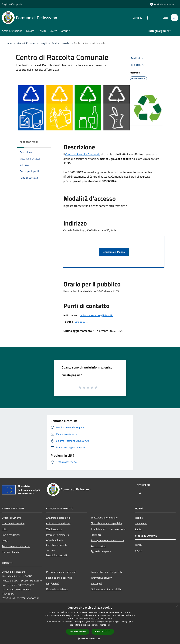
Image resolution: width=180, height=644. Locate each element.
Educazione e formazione (104, 518)
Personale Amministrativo (16, 546)
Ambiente (96, 535)
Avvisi (138, 529)
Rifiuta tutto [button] (103, 631)
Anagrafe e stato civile (58, 518)
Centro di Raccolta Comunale (83, 154)
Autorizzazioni (98, 546)
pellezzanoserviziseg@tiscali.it (96, 315)
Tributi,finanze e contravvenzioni (108, 529)
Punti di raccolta (61, 43)
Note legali (97, 583)
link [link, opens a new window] (108, 625)
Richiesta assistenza (57, 589)
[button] (90, 639)
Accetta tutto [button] (78, 632)
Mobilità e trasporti (57, 555)
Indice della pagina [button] (29, 142)
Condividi (138, 58)
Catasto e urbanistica (58, 545)
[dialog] (90, 623)
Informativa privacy (101, 578)
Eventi (139, 551)
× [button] (176, 606)
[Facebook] (146, 18)
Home (9, 43)
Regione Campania (12, 4)
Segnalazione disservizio (59, 578)
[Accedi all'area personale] (162, 4)
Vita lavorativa (54, 529)
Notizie (139, 518)
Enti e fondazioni (11, 535)
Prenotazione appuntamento (62, 572)
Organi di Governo (12, 518)
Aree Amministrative (13, 523)
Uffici (5, 529)
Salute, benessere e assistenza (107, 540)
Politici (6, 541)
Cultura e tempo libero (58, 523)
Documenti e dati (11, 552)
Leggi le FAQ (53, 583)
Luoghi (43, 43)
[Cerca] (174, 18)
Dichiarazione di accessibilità (106, 589)
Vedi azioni (138, 65)
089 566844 (81, 322)
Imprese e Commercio (58, 535)
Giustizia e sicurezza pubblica (106, 523)
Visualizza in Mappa (114, 252)
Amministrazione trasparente (107, 572)
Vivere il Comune (26, 43)
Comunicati (141, 523)
